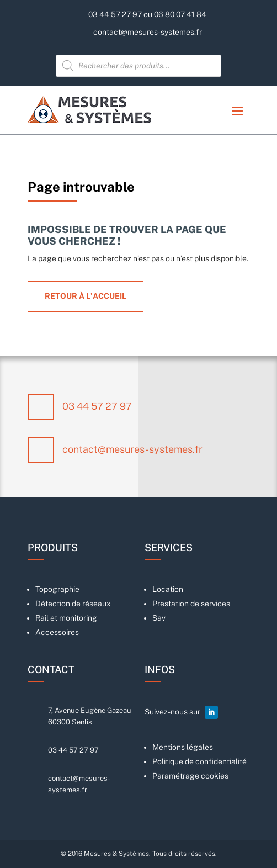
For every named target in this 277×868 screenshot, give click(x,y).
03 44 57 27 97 (97, 406)
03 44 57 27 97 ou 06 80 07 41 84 (147, 14)
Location (168, 589)
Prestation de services (191, 604)
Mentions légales (183, 747)
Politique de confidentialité (199, 761)
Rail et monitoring (66, 618)
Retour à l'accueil (86, 296)
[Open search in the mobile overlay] (138, 66)
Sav (159, 618)
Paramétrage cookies (190, 776)
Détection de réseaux (73, 604)
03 (73, 750)
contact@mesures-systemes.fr (148, 32)
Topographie (57, 589)
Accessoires (57, 632)
